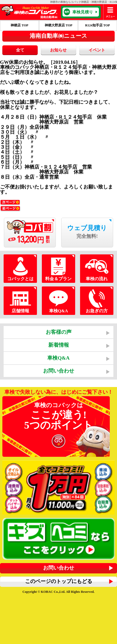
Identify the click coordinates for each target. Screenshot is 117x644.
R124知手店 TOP (97, 25)
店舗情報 (20, 301)
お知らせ (58, 50)
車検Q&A (59, 301)
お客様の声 (59, 332)
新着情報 (59, 345)
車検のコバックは (58, 426)
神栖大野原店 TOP (58, 25)
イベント (97, 50)
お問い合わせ (59, 371)
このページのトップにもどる (59, 581)
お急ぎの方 (97, 301)
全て (20, 50)
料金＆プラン (59, 269)
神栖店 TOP (19, 25)
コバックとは (20, 269)
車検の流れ (97, 269)
